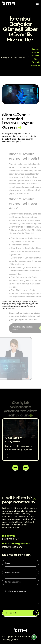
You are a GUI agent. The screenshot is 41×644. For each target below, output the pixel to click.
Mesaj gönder (22, 613)
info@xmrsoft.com (12, 547)
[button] (15, 468)
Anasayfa (5, 57)
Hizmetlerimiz (20, 57)
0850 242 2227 (10, 539)
